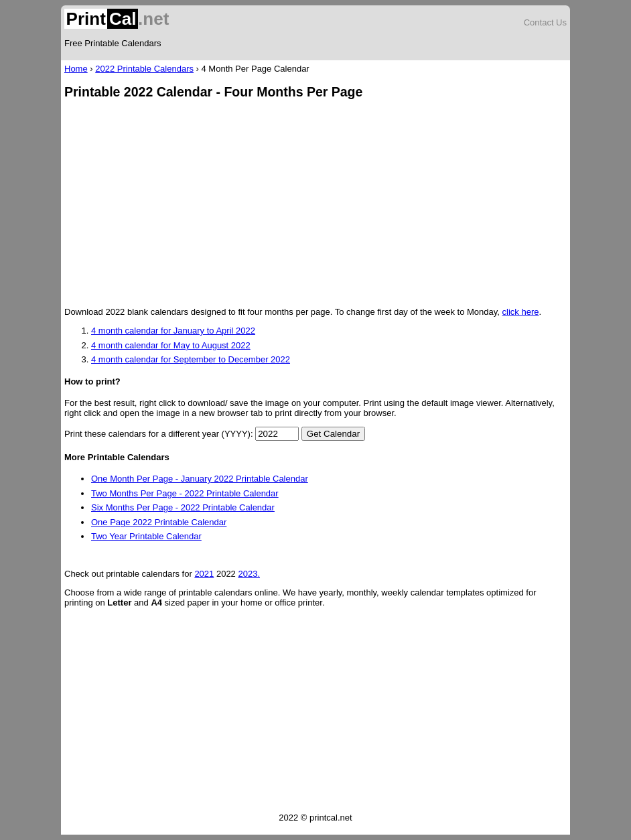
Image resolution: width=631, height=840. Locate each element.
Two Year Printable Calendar (146, 536)
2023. (249, 574)
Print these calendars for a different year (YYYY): (159, 434)
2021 (204, 574)
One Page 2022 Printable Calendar (159, 522)
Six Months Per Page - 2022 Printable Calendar (183, 507)
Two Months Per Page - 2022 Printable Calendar (185, 493)
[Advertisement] (315, 204)
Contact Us (545, 22)
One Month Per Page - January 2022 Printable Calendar (200, 479)
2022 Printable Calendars (144, 69)
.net (117, 19)
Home (76, 69)
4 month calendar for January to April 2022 (173, 331)
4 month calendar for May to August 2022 (171, 345)
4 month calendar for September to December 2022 (191, 359)
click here (521, 312)
